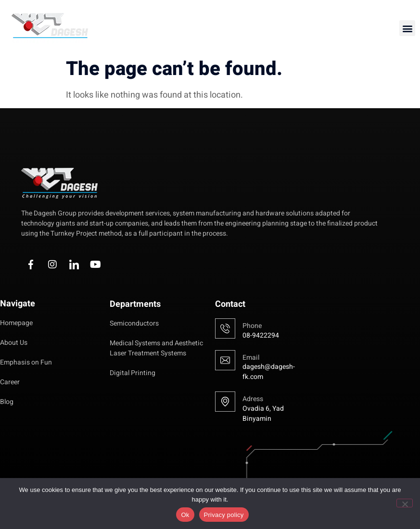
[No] (405, 503)
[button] (407, 28)
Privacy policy (224, 515)
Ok (185, 515)
